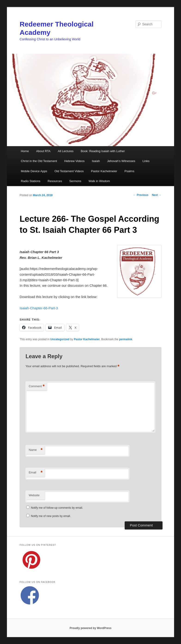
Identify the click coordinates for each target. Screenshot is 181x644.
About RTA (43, 151)
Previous (141, 195)
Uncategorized (60, 339)
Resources (55, 181)
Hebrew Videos (74, 161)
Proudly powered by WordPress (90, 628)
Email (36, 473)
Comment (37, 386)
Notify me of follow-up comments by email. (57, 508)
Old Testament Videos (69, 171)
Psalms (129, 171)
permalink (126, 339)
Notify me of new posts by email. (51, 516)
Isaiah (96, 161)
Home (25, 151)
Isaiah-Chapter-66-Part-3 (39, 308)
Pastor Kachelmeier (104, 171)
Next (157, 195)
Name (36, 450)
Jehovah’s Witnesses (121, 161)
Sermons (75, 181)
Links (146, 161)
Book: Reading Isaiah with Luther (103, 151)
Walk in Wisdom (99, 181)
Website (34, 495)
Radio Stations (31, 181)
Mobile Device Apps (34, 171)
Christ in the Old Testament (39, 161)
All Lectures (66, 151)
